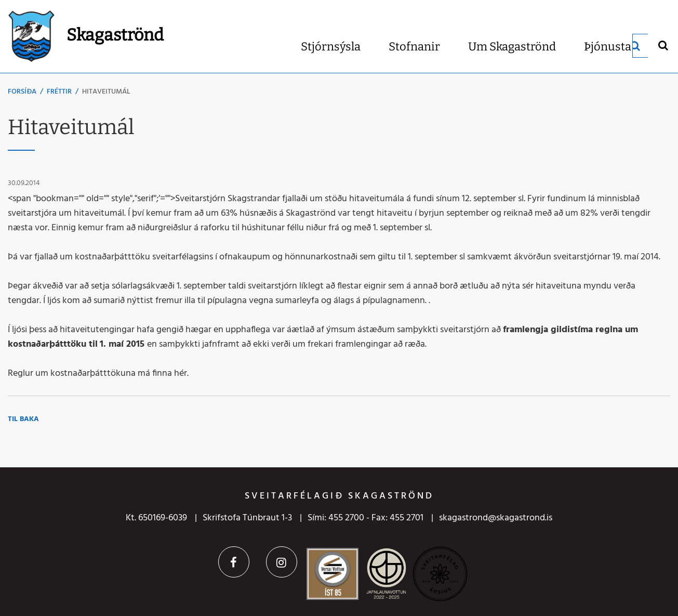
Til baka (23, 419)
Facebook (234, 562)
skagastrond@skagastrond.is (496, 518)
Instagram (282, 562)
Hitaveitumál (106, 92)
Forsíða (22, 92)
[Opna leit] (663, 45)
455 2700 (346, 518)
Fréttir (59, 92)
